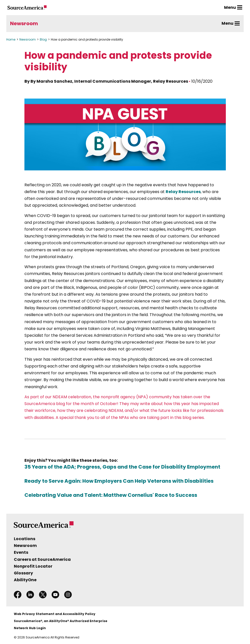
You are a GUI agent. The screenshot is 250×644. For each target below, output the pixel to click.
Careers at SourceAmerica (42, 559)
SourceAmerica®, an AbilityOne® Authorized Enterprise (61, 621)
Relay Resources (183, 192)
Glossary (23, 573)
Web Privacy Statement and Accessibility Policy (55, 614)
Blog (43, 39)
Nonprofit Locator (33, 566)
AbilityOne (25, 580)
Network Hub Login (30, 628)
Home (11, 39)
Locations (25, 539)
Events (21, 552)
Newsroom (24, 23)
